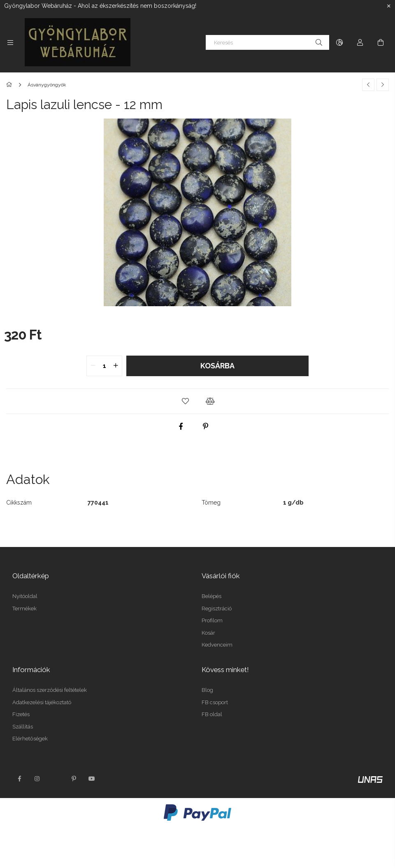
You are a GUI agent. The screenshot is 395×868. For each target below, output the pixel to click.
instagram (37, 779)
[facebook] (181, 426)
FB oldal (212, 714)
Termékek (24, 609)
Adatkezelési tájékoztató (42, 702)
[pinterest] (206, 426)
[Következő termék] (383, 85)
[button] (185, 401)
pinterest (74, 779)
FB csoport (215, 702)
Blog (207, 690)
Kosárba (217, 366)
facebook (19, 779)
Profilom (212, 620)
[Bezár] (389, 6)
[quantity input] (104, 366)
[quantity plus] (116, 366)
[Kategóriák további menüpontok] (10, 42)
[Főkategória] (10, 85)
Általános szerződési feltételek (50, 690)
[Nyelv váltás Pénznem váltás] (339, 42)
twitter (56, 779)
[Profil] (360, 42)
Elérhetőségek (30, 739)
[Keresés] (267, 42)
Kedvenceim (217, 645)
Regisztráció (217, 609)
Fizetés (21, 714)
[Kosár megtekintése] (381, 42)
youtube (92, 779)
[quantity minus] (93, 366)
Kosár (208, 633)
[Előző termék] (368, 85)
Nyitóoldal (25, 596)
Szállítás (23, 727)
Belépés (211, 596)
